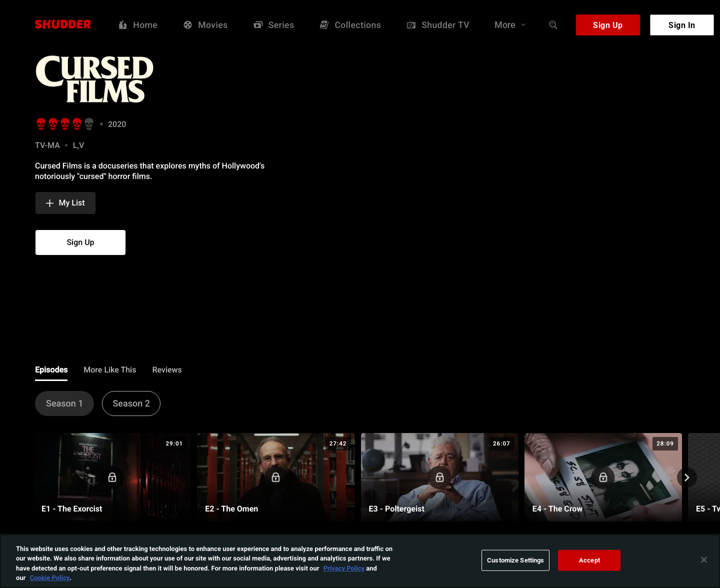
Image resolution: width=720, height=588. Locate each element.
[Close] (704, 562)
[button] (65, 203)
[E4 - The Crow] (603, 477)
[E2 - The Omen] (276, 477)
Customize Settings (515, 562)
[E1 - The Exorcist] (112, 477)
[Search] (553, 25)
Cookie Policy (50, 580)
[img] (140, 79)
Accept (589, 562)
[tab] (51, 370)
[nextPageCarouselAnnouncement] (687, 477)
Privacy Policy (344, 570)
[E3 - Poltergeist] (440, 477)
